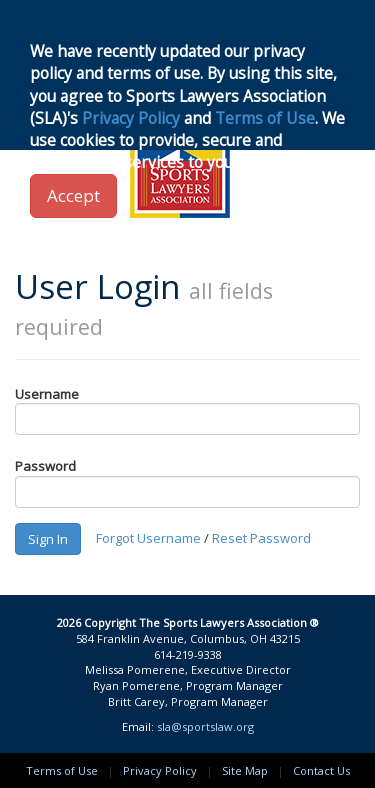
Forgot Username (148, 537)
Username (47, 394)
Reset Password (261, 537)
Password (45, 466)
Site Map (245, 770)
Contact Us (321, 770)
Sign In (48, 539)
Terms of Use (62, 770)
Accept (73, 195)
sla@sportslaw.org (205, 726)
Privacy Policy (160, 770)
